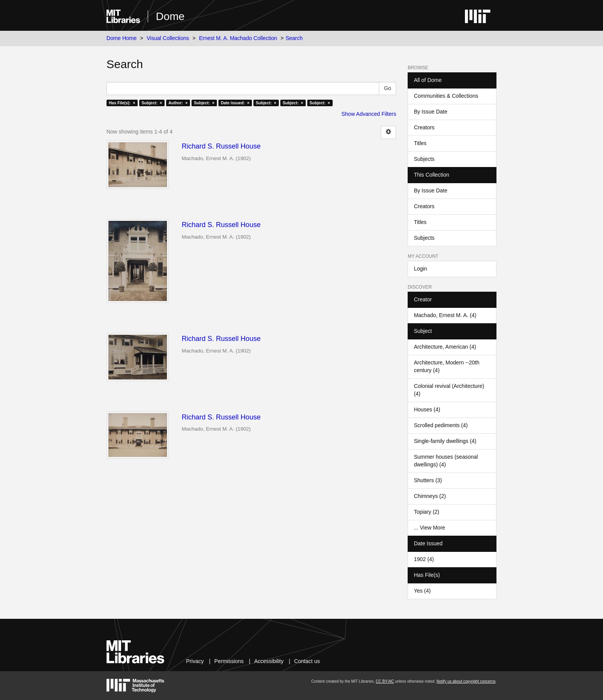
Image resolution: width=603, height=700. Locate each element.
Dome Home (122, 38)
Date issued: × (235, 103)
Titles (420, 143)
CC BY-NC (385, 681)
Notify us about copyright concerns (466, 681)
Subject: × (152, 103)
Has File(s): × (122, 103)
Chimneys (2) (430, 496)
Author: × (178, 103)
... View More (429, 528)
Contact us (307, 661)
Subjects (424, 159)
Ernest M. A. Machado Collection (238, 38)
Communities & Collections (446, 96)
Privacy (195, 661)
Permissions (229, 661)
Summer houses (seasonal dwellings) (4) (446, 461)
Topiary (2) (426, 512)
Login (420, 269)
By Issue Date (431, 112)
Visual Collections (168, 38)
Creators (424, 127)
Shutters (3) (428, 480)
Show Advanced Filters (369, 114)
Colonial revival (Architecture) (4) (449, 390)
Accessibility (269, 661)
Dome (170, 16)
